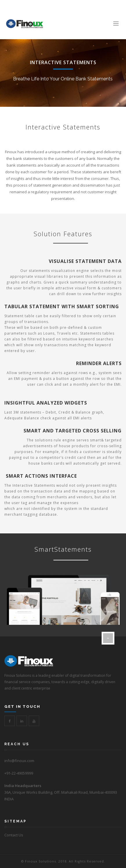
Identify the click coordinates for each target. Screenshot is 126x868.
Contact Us (14, 835)
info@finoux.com (19, 761)
